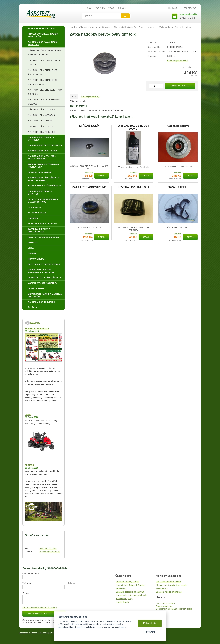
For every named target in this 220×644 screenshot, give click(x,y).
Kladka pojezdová (178, 126)
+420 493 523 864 (48, 548)
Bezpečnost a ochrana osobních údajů (174, 609)
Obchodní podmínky (165, 603)
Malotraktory (162, 588)
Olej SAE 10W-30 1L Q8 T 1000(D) (134, 127)
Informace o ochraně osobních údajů (40, 607)
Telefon (71, 583)
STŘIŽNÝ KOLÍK (89, 126)
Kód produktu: (154, 47)
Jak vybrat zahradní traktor (168, 582)
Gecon (28, 414)
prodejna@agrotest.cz (50, 552)
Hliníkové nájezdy (124, 599)
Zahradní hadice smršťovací (169, 592)
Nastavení (150, 632)
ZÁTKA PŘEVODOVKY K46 (89, 187)
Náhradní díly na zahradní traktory (94, 27)
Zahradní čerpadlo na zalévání (130, 592)
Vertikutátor (121, 588)
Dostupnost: (153, 42)
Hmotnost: (152, 56)
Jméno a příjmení (31, 573)
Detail (102, 176)
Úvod (72, 27)
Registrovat (190, 8)
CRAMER (29, 465)
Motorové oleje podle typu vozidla (172, 585)
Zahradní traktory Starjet (127, 582)
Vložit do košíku (180, 86)
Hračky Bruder (123, 602)
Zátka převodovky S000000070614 (44, 614)
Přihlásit (173, 8)
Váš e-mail (27, 583)
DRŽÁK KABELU (178, 187)
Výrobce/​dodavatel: (156, 51)
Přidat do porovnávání (177, 60)
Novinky (35, 323)
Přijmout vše (150, 623)
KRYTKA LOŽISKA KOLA (134, 187)
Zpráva (26, 593)
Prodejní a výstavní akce (37, 328)
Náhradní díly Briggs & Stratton (131, 585)
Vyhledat (125, 16)
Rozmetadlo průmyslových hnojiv (131, 595)
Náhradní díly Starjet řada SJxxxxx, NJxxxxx (135, 27)
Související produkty (90, 96)
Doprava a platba (164, 606)
